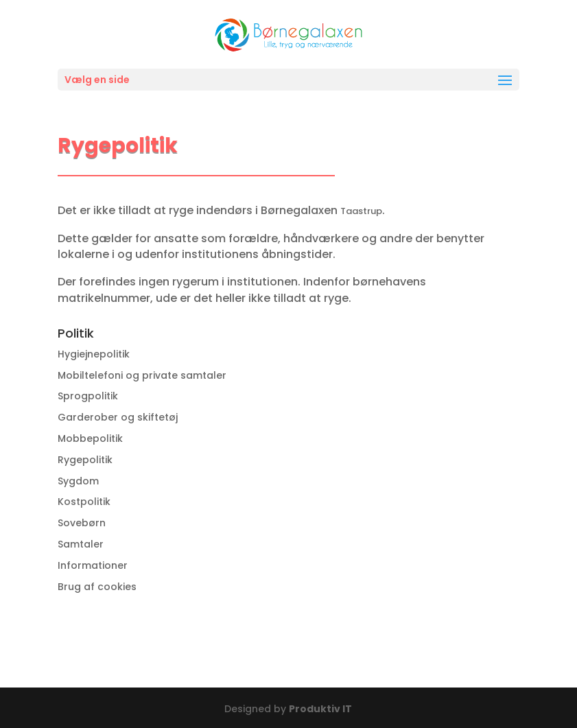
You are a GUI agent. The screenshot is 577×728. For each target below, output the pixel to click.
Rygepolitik (85, 460)
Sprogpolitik (88, 396)
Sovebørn (82, 523)
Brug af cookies (97, 587)
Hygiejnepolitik (94, 354)
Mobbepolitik (90, 438)
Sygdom (78, 481)
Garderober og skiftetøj (118, 417)
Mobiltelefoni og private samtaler (142, 375)
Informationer (93, 565)
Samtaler (81, 544)
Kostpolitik (84, 502)
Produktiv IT (320, 709)
